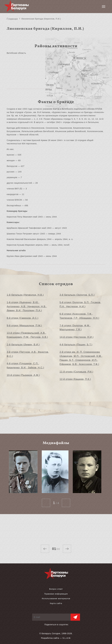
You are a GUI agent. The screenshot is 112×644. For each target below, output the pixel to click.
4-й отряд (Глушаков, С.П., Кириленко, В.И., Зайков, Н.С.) (25, 366)
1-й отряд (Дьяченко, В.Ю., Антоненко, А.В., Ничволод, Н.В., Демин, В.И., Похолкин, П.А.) (27, 306)
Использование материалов (56, 599)
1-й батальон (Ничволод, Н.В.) (25, 295)
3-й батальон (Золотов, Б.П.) (77, 295)
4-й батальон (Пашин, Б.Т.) (76, 345)
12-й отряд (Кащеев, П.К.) (75, 379)
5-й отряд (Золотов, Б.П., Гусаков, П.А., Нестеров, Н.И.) (80, 304)
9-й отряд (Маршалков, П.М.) (24, 326)
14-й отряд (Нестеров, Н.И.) (77, 337)
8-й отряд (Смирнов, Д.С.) (23, 318)
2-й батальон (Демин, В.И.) (23, 345)
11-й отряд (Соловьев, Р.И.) (76, 372)
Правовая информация (56, 594)
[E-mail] (51, 617)
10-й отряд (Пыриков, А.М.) (23, 375)
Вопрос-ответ (56, 589)
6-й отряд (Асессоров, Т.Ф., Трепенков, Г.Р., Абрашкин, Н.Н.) (79, 316)
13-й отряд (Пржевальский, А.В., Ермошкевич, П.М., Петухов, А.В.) (27, 335)
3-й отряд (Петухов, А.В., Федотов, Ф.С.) (28, 354)
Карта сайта (56, 603)
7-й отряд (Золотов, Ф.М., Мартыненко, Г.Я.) (75, 328)
